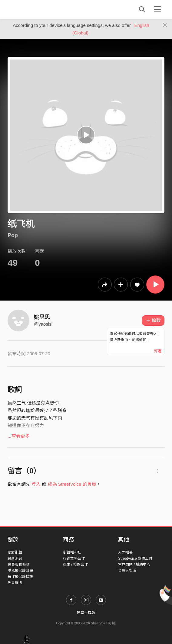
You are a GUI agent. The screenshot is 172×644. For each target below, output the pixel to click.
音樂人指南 (127, 571)
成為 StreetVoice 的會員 (72, 484)
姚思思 (42, 317)
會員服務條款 (18, 565)
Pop (13, 235)
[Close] (165, 25)
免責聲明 (15, 583)
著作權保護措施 (20, 577)
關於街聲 (15, 552)
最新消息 (15, 559)
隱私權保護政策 (20, 571)
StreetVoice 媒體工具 (135, 559)
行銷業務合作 (74, 559)
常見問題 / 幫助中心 (134, 565)
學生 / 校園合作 (75, 565)
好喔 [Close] (158, 351)
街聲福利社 (72, 552)
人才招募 (125, 552)
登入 (36, 484)
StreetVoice (33, 9)
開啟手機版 (86, 613)
